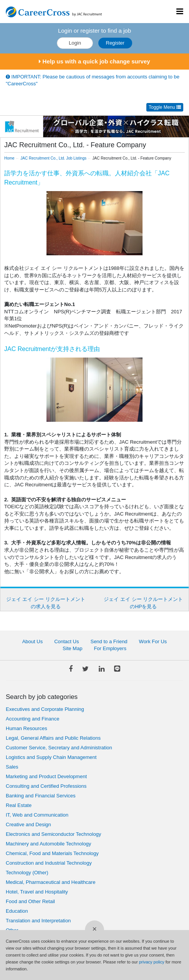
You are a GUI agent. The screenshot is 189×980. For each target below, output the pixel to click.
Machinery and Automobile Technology (48, 844)
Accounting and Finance (32, 719)
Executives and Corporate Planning (45, 709)
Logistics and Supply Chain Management (51, 757)
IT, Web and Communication (37, 815)
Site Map (72, 648)
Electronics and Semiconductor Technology (53, 834)
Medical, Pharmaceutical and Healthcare (51, 882)
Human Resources (27, 728)
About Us (32, 641)
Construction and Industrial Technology (49, 863)
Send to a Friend (109, 641)
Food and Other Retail (30, 901)
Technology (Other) (27, 873)
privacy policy (152, 962)
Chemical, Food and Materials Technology (52, 853)
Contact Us (66, 641)
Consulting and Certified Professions (46, 786)
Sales (12, 767)
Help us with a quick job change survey (94, 61)
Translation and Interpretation (38, 921)
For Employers (110, 648)
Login (75, 43)
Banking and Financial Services (41, 796)
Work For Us (153, 641)
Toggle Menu (165, 107)
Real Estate (19, 805)
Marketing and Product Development (46, 776)
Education (17, 911)
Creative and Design (28, 824)
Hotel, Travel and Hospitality (37, 892)
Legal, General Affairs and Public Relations (53, 738)
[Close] (94, 930)
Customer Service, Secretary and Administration (59, 748)
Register (115, 43)
